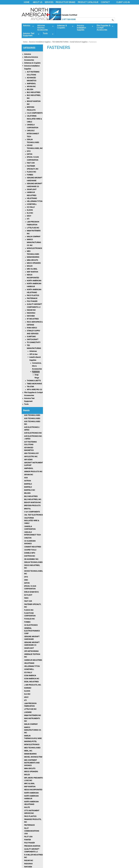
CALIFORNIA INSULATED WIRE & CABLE (34, 119)
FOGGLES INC (29, 619)
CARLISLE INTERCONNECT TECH (33, 133)
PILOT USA (28, 837)
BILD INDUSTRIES (34, 92)
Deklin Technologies (33, 562)
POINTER (28, 840)
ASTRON (28, 481)
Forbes (27, 622)
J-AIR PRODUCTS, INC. (33, 685)
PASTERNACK (32, 298)
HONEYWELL (32, 204)
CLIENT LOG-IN (123, 2)
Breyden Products (32, 506)
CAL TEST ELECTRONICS (34, 515)
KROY (29, 216)
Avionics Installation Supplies (84, 28)
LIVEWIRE (28, 712)
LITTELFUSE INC (33, 228)
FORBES (30, 175)
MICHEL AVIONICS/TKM (33, 757)
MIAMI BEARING (33, 257)
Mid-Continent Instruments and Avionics (32, 763)
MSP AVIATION (32, 272)
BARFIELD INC (30, 490)
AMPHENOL (31, 84)
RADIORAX (31, 313)
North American (31, 793)
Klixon (27, 691)
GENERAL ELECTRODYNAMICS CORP (32, 631)
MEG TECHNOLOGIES (32, 748)
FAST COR (31, 163)
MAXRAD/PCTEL (31, 741)
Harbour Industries (33, 660)
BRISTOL (28, 509)
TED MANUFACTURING (60, 42)
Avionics (28, 26)
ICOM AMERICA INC (32, 679)
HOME (27, 2)
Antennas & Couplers (65, 27)
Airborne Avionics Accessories (45, 28)
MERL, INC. (28, 751)
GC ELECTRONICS (31, 625)
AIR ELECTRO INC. (31, 457)
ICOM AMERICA (30, 676)
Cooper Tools (30, 550)
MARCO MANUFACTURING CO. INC (34, 242)
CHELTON (28, 538)
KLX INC (30, 213)
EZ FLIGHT (28, 595)
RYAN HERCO (32, 328)
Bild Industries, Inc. (33, 499)
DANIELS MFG (30, 553)
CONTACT (105, 2)
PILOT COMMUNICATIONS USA (32, 831)
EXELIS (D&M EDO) (31, 592)
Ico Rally (28, 672)
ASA (26, 478)
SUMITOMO (31, 337)
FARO (26, 598)
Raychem (28, 867)
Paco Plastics (30, 816)
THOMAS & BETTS (34, 381)
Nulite (27, 807)
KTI (28, 219)
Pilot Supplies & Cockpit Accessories (104, 28)
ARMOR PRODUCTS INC (33, 472)
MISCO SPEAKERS (34, 263)
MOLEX (30, 266)
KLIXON (30, 210)
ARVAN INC (31, 86)
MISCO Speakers (31, 772)
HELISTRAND (32, 198)
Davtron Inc (30, 556)
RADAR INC (31, 310)
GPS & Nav (33, 354)
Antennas (33, 351)
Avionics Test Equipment (31, 34)
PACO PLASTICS (33, 295)
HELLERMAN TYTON (35, 201)
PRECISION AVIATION (32, 846)
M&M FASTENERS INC (33, 715)
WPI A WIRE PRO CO (34, 390)
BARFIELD (28, 484)
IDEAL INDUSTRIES (31, 682)
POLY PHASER (32, 301)
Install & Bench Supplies (79, 42)
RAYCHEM (31, 316)
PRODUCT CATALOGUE (88, 2)
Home (25, 42)
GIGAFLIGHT (32, 189)
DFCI (29, 151)
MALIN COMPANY (34, 237)
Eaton (27, 583)
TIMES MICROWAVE (34, 384)
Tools (47, 34)
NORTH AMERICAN (34, 281)
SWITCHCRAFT (33, 339)
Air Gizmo (28, 460)
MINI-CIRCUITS (32, 260)
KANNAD (28, 688)
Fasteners (36, 372)
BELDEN (30, 89)
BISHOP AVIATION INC (33, 502)
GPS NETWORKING (31, 651)
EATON (30, 154)
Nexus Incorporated (33, 790)
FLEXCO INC (31, 172)
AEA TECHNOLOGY (31, 453)
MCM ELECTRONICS (34, 248)
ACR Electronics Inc (33, 433)
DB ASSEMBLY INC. (31, 559)
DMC (26, 580)
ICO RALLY (31, 207)
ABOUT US (38, 2)
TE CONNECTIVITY (34, 342)
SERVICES (49, 2)
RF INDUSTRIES (33, 319)
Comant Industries (33, 547)
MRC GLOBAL (32, 269)
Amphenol (29, 468)
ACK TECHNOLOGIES (32, 415)
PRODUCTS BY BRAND (66, 2)
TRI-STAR (30, 387)
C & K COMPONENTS (35, 113)
